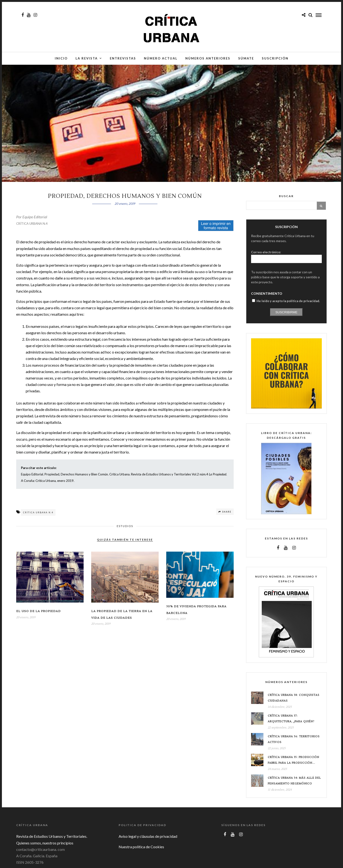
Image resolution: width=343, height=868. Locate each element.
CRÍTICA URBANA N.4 (32, 226)
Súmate (246, 59)
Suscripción (275, 59)
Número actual (161, 59)
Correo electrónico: (266, 254)
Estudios (125, 528)
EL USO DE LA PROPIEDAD (38, 614)
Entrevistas (123, 59)
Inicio (61, 59)
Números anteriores (208, 59)
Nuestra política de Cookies (141, 849)
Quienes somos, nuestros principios (45, 845)
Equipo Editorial (35, 219)
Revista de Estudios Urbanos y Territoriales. (52, 839)
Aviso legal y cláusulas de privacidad (148, 839)
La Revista (87, 59)
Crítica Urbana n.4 (38, 515)
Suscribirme (286, 315)
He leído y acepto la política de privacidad (288, 303)
